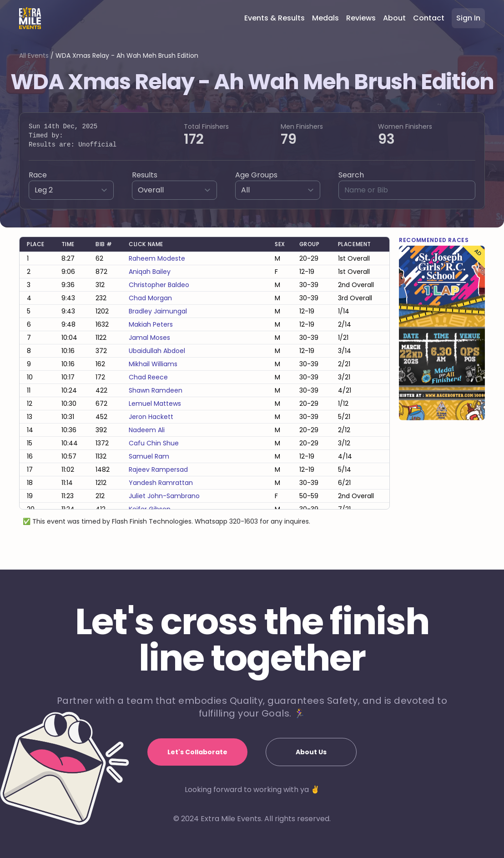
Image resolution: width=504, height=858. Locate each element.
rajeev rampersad (158, 469)
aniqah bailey (150, 272)
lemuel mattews (155, 404)
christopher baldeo (159, 285)
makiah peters (151, 324)
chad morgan (150, 298)
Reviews (361, 18)
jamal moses (149, 338)
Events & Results (275, 18)
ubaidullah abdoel (157, 351)
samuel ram (149, 456)
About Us (311, 752)
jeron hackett (151, 417)
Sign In (468, 18)
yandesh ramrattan (161, 483)
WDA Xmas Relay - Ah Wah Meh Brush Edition (127, 56)
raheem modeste (157, 258)
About (394, 18)
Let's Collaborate (197, 752)
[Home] (30, 18)
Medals (325, 18)
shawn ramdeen (156, 390)
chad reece (148, 377)
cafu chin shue (154, 443)
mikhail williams (153, 364)
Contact (429, 18)
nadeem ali (147, 430)
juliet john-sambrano (164, 496)
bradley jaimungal (158, 311)
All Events (34, 56)
